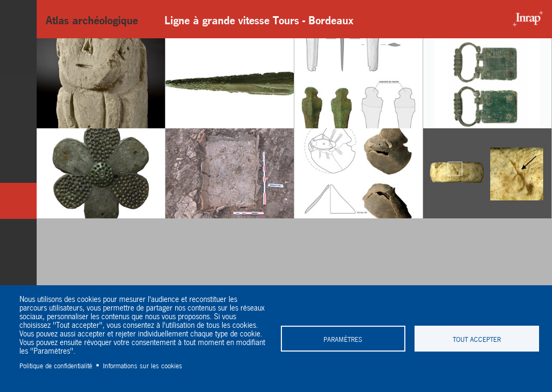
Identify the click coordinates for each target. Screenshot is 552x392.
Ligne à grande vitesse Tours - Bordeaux (259, 19)
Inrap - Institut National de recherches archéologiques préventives (525, 19)
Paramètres (343, 339)
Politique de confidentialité (56, 365)
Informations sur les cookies (143, 365)
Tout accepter (477, 339)
